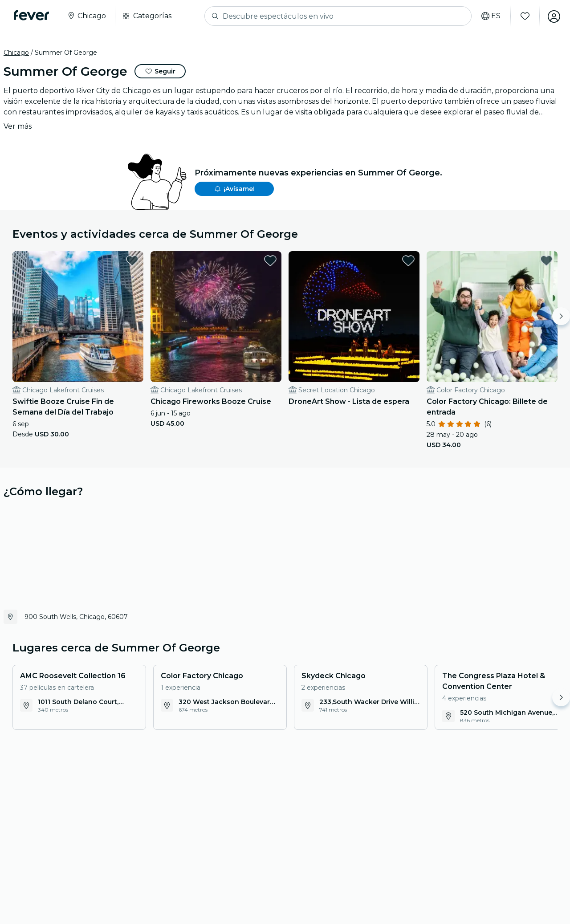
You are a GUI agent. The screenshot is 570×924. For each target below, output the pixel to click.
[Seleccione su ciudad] (87, 16)
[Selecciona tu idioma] (490, 16)
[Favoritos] (524, 16)
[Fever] (32, 15)
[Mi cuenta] (553, 16)
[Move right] (561, 316)
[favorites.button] (132, 261)
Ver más (18, 126)
